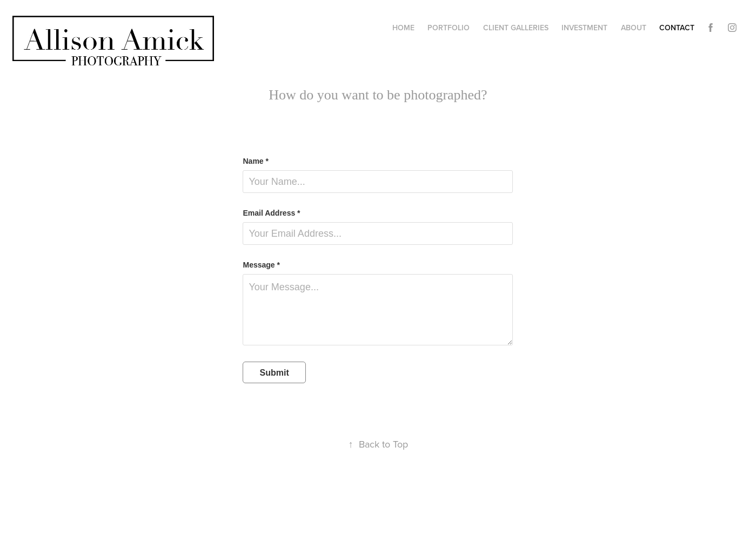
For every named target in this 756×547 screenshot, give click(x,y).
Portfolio (449, 28)
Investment (584, 28)
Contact (677, 28)
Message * (261, 265)
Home (403, 28)
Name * (255, 161)
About (634, 28)
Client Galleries (516, 28)
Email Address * (271, 213)
